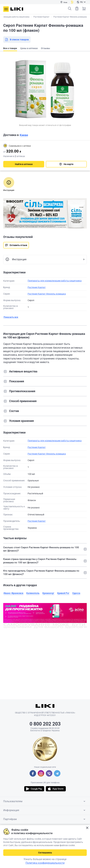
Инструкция (16, 259)
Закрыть (87, 828)
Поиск (70, 9)
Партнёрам (45, 819)
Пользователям (45, 801)
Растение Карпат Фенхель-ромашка (47, 294)
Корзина (84, 9)
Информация (45, 810)
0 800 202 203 (45, 724)
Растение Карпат (37, 287)
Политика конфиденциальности (45, 863)
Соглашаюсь (45, 853)
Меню (6, 9)
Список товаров (77, 9)
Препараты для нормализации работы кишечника (55, 281)
